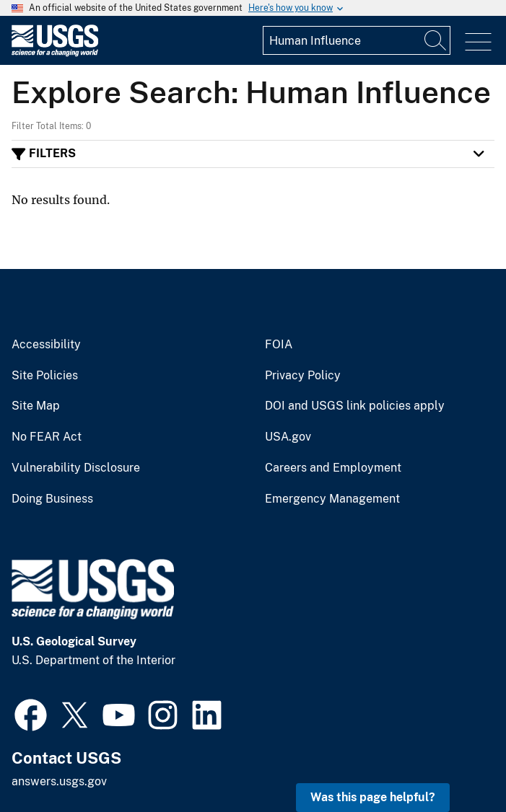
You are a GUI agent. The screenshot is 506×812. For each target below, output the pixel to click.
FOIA (279, 345)
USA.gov (288, 437)
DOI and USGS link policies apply (355, 406)
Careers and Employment (333, 468)
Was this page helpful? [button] (373, 797)
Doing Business (52, 499)
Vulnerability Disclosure (76, 468)
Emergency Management (332, 499)
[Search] (436, 40)
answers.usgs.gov (59, 781)
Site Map (36, 406)
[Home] (55, 53)
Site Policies (45, 376)
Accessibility (46, 345)
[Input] (357, 40)
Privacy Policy (303, 376)
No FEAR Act (47, 437)
